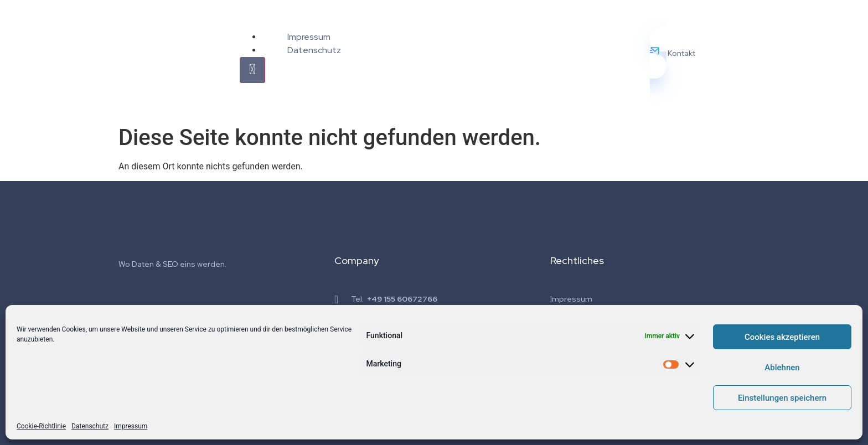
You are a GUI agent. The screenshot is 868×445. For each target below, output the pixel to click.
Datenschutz (90, 426)
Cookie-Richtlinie (41, 426)
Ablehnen (782, 368)
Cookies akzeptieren (782, 337)
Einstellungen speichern (782, 398)
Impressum (131, 426)
